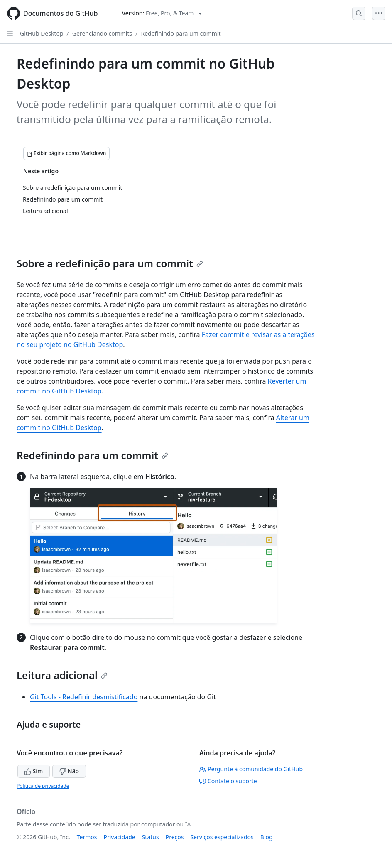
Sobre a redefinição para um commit (110, 263)
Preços (175, 837)
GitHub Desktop (42, 33)
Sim (34, 771)
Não (69, 771)
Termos (87, 837)
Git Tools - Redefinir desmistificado (84, 697)
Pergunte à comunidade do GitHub (251, 769)
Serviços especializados (222, 837)
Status (151, 837)
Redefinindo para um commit (181, 33)
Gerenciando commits (102, 33)
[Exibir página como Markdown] (66, 153)
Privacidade (120, 837)
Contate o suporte (228, 781)
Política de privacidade (43, 786)
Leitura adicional (62, 675)
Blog (267, 837)
